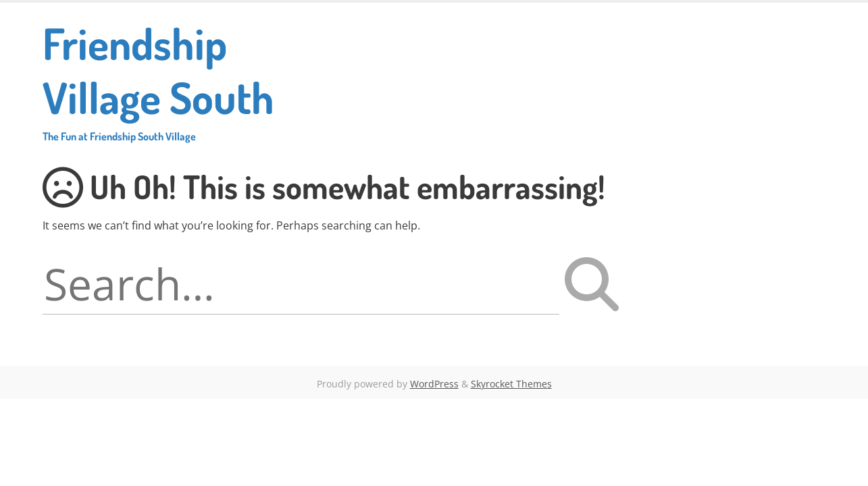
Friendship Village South (195, 79)
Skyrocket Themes (511, 384)
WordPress (434, 384)
